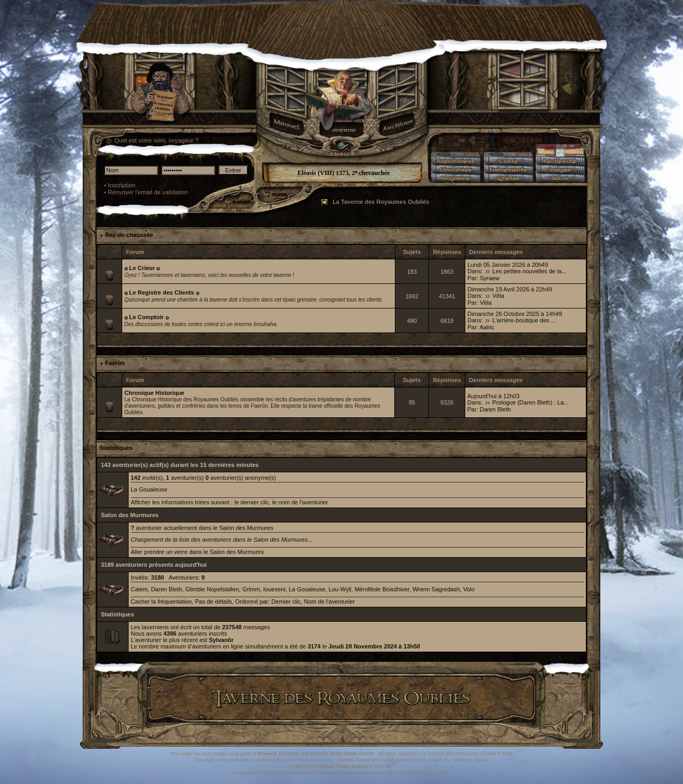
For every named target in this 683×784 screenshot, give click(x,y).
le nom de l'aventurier (300, 502)
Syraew (490, 278)
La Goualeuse (149, 489)
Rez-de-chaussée (129, 235)
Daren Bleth (495, 409)
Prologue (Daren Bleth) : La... (531, 402)
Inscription (122, 185)
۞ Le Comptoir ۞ (146, 317)
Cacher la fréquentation (161, 601)
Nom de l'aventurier (329, 601)
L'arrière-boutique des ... (524, 320)
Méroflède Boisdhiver (382, 589)
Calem (139, 589)
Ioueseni (274, 589)
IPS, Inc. (384, 766)
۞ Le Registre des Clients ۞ (162, 292)
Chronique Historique (154, 393)
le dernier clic (252, 502)
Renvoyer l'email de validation (148, 192)
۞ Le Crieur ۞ (142, 268)
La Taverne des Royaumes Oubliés (381, 202)
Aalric (487, 327)
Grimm (251, 589)
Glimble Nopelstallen (212, 589)
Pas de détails (213, 601)
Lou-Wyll (340, 589)
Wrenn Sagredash (436, 589)
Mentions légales (471, 760)
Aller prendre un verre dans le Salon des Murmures (197, 552)
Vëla (498, 296)
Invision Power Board (341, 766)
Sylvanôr (221, 640)
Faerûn (115, 363)
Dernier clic (286, 601)
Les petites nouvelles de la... (530, 271)
